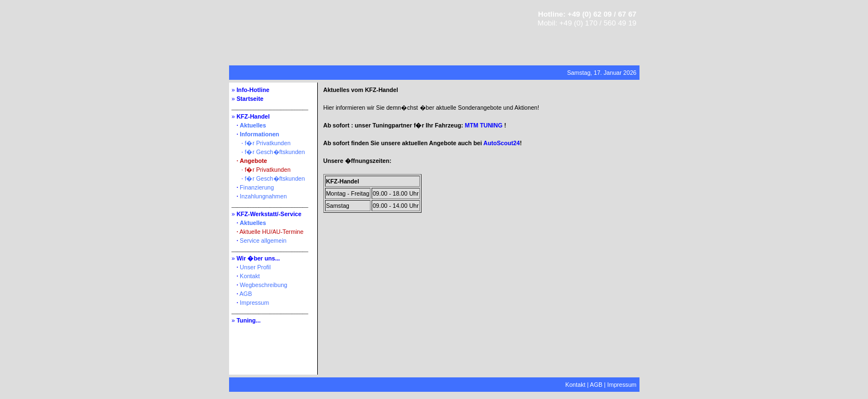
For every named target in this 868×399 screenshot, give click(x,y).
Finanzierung (257, 187)
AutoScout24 (501, 143)
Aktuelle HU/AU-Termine (271, 232)
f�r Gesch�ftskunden (275, 152)
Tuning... (248, 320)
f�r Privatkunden (268, 143)
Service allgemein (263, 241)
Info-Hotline (253, 90)
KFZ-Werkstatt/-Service (269, 214)
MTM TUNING (484, 125)
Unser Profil (255, 267)
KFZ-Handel (253, 116)
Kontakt (250, 276)
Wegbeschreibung (263, 285)
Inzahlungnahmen (263, 196)
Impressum (254, 303)
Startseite (250, 99)
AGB (246, 294)
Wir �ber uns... (258, 258)
